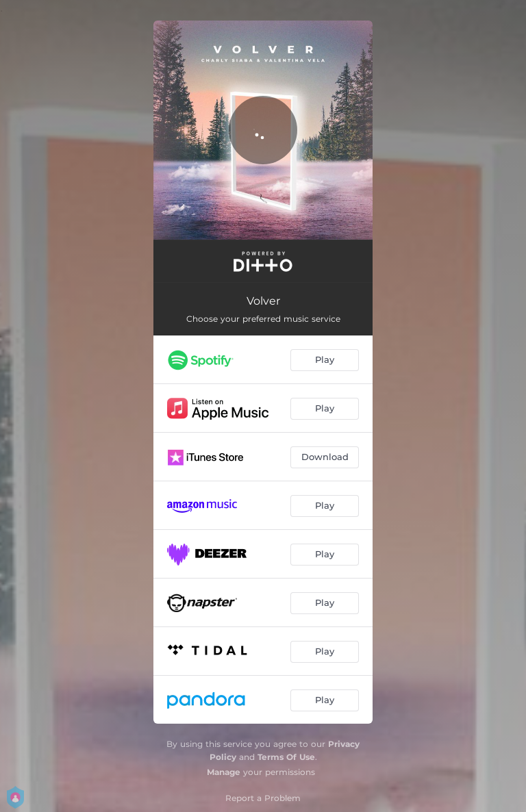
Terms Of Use (286, 757)
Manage (224, 772)
